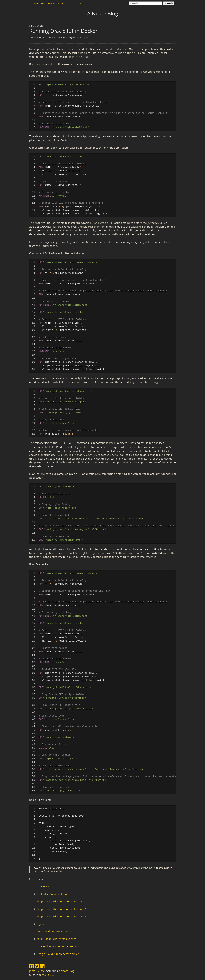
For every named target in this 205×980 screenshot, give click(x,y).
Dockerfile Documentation (52, 894)
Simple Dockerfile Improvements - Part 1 (61, 901)
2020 (69, 3)
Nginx (40, 924)
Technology (48, 3)
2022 (78, 3)
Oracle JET (43, 886)
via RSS (48, 974)
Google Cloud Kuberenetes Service (58, 954)
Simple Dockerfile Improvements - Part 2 (61, 909)
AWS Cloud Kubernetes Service (56, 931)
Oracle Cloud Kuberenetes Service (58, 946)
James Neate (37, 971)
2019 (60, 3)
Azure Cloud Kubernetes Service (56, 939)
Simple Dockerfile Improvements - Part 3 (61, 916)
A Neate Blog (66, 971)
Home (34, 3)
